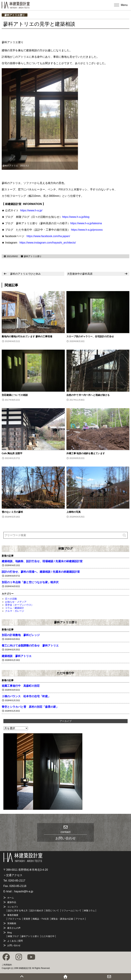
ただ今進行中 (66, 673)
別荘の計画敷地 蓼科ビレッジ (21, 635)
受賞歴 (27, 919)
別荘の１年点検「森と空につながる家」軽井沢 (30, 582)
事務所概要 (13, 915)
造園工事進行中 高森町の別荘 (21, 686)
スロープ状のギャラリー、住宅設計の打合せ (90, 336)
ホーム (11, 898)
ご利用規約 (7, 965)
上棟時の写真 (74, 512)
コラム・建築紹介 (15, 608)
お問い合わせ (14, 945)
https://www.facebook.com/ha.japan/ (48, 236)
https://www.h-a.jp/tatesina (86, 223)
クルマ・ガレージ (15, 611)
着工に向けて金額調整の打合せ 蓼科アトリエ (30, 646)
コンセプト (13, 907)
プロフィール (14, 919)
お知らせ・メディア (16, 602)
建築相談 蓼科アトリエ (17, 656)
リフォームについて (71, 911)
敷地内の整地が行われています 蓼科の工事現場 (27, 336)
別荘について (52, 911)
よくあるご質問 (15, 941)
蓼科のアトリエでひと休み (25, 274)
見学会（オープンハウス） (19, 605)
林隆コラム (89, 911)
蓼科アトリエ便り (15, 15)
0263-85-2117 (17, 881)
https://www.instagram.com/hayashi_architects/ (48, 243)
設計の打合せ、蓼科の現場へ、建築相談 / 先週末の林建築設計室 (41, 572)
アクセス (80, 919)
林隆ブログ (65, 548)
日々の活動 (11, 599)
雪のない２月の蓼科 (12, 512)
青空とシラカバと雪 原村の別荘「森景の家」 (30, 707)
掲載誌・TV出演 (41, 919)
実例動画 (12, 923)
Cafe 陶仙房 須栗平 (12, 453)
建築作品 (12, 902)
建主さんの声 (14, 928)
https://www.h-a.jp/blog (76, 217)
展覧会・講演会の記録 (62, 919)
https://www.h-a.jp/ (31, 210)
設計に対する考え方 (18, 911)
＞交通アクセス (13, 875)
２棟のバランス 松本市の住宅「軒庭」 (26, 696)
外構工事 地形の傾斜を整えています (86, 453)
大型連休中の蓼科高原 (80, 274)
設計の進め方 (37, 911)
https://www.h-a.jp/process (87, 230)
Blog (9, 933)
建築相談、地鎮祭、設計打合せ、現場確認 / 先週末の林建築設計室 (42, 561)
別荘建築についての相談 (15, 395)
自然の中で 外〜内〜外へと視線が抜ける (88, 395)
